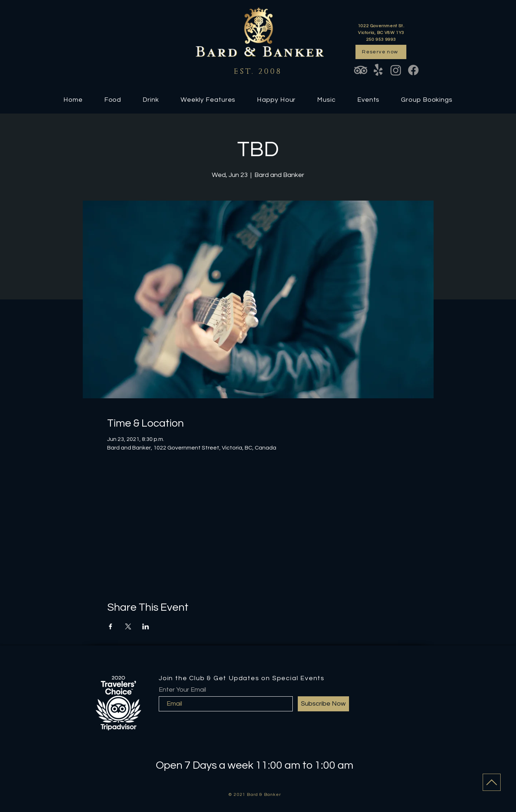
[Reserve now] (381, 52)
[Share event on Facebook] (111, 626)
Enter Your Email (182, 690)
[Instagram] (396, 70)
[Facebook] (413, 70)
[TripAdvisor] (361, 70)
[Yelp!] (378, 70)
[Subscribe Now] (323, 704)
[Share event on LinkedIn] (146, 626)
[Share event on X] (128, 626)
